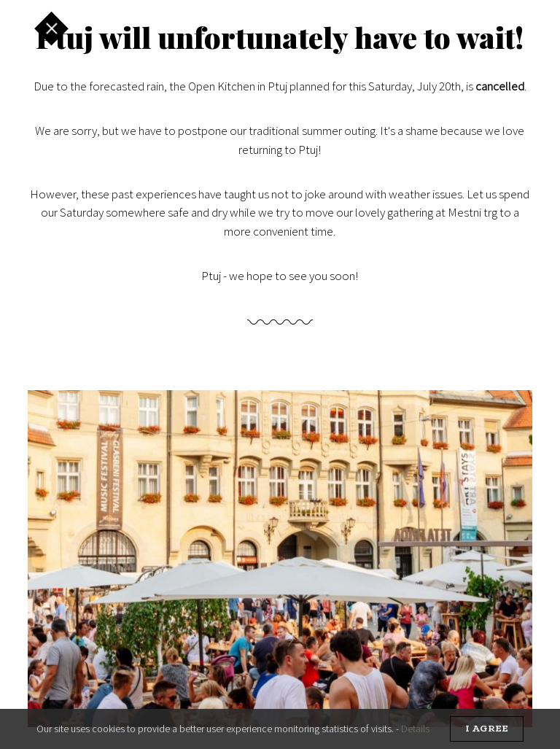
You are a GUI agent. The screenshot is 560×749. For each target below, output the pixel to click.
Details (415, 729)
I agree (487, 729)
